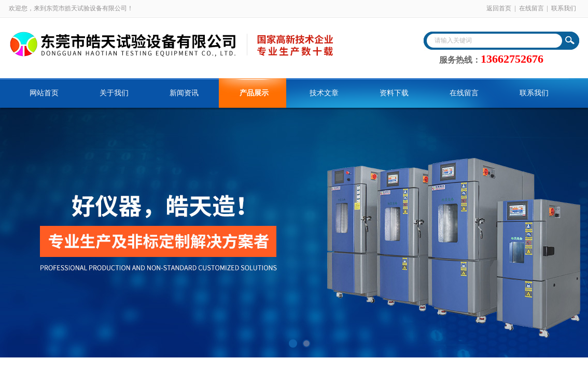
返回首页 (499, 8)
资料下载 (394, 93)
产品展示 (254, 93)
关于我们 (114, 93)
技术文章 (324, 93)
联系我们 (564, 8)
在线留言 (531, 8)
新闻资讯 (184, 93)
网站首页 (44, 93)
